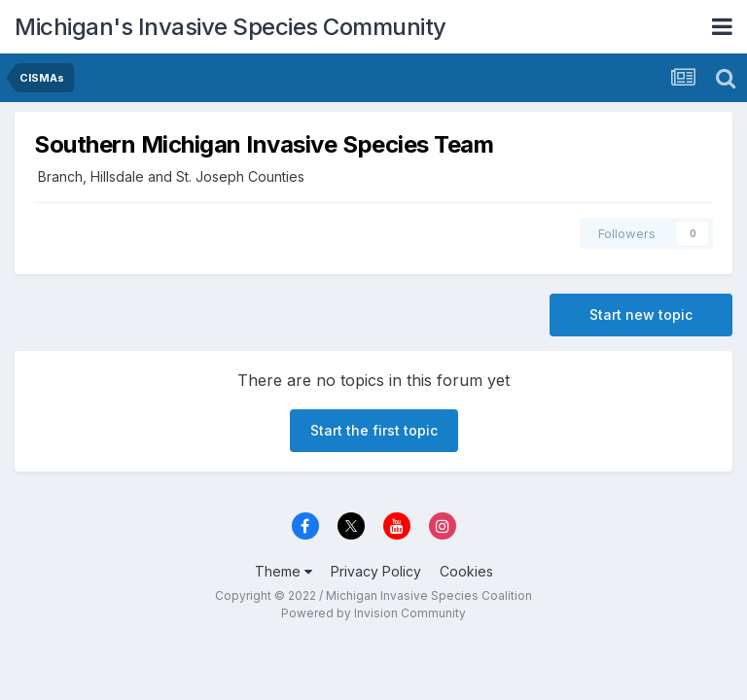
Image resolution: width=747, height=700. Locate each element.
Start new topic (641, 315)
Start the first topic (374, 430)
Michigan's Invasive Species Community (231, 27)
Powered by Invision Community (373, 613)
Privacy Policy (376, 571)
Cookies (466, 571)
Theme (284, 571)
